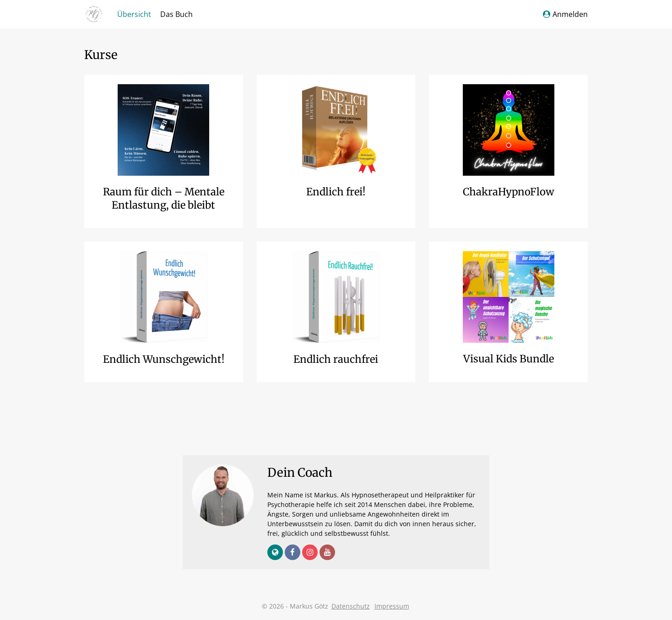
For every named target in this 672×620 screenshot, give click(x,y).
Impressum (392, 606)
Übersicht (134, 14)
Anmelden (565, 14)
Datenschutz (351, 606)
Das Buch (176, 14)
